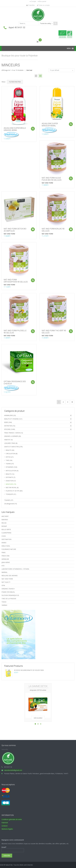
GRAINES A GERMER (11, 436)
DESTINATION (6, 539)
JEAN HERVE (6, 562)
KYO (3, 566)
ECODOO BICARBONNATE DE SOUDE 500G (29, 670)
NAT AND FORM (49, 179)
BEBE (6, 422)
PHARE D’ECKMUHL (8, 592)
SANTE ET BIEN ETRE (12, 447)
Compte (33, 1)
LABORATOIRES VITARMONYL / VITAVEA (15, 569)
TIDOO (4, 602)
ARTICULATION (11, 471)
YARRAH (4, 605)
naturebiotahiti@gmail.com (13, 770)
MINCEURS (9, 484)
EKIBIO (4, 543)
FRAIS (4, 552)
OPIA (3, 585)
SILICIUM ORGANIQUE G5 (10, 595)
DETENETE (9, 477)
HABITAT (7, 440)
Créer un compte (43, 5)
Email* (13, 849)
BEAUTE (8, 450)
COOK (4, 536)
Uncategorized (9, 504)
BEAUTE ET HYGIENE (11, 419)
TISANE (8, 464)
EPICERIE (7, 429)
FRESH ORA (5, 556)
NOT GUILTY (6, 582)
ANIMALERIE (9, 415)
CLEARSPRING (6, 533)
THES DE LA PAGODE (9, 599)
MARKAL (4, 572)
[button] (69, 48)
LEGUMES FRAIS (10, 443)
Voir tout (29, 70)
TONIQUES (9, 494)
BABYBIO (5, 520)
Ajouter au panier (31, 126)
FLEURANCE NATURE (9, 549)
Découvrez (38, 718)
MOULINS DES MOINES (10, 576)
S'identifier (31, 5)
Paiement (5, 823)
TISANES (7, 500)
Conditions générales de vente (12, 819)
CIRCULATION (10, 454)
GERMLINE (5, 559)
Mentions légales (7, 829)
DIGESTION (10, 481)
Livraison (5, 826)
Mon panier (43, 1)
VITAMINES (9, 467)
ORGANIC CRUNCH (8, 589)
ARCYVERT (5, 516)
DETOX (8, 457)
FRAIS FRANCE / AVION (12, 433)
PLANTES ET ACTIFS (13, 491)
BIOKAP (4, 526)
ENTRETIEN (8, 426)
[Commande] (61, 70)
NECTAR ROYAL (11, 487)
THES (7, 460)
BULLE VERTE (6, 529)
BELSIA (4, 523)
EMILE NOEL (6, 546)
